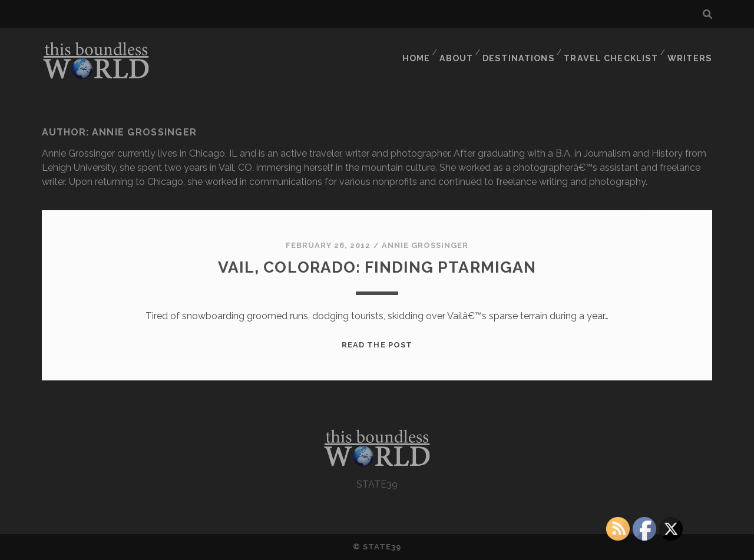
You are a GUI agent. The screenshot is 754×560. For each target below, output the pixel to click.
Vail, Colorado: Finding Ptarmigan (377, 266)
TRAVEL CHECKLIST (615, 50)
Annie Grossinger (425, 245)
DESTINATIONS (525, 50)
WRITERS (692, 50)
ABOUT (461, 50)
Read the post (377, 345)
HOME (418, 50)
